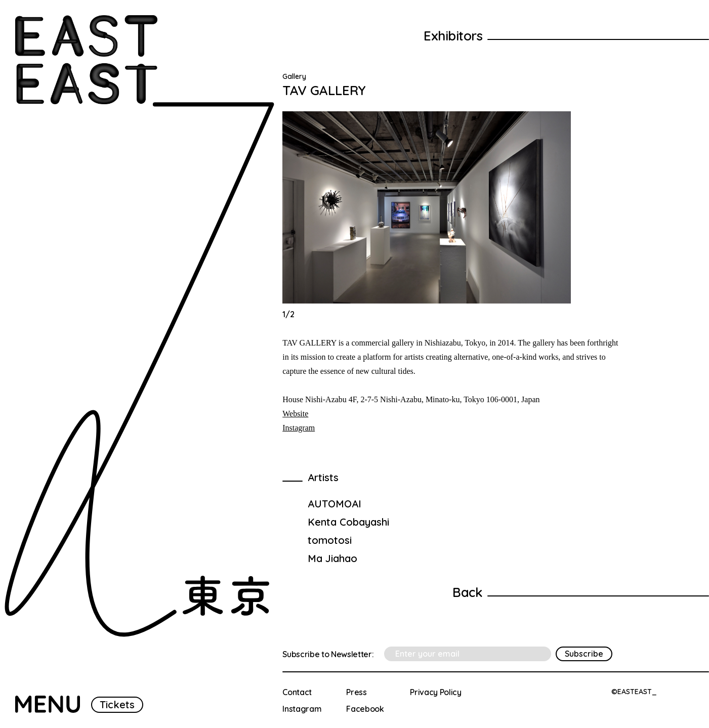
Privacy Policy (436, 692)
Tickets (117, 704)
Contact (297, 692)
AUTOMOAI (335, 504)
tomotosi (330, 540)
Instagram (299, 428)
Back (467, 592)
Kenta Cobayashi (348, 522)
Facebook (365, 709)
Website (295, 414)
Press (356, 692)
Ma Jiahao (332, 558)
